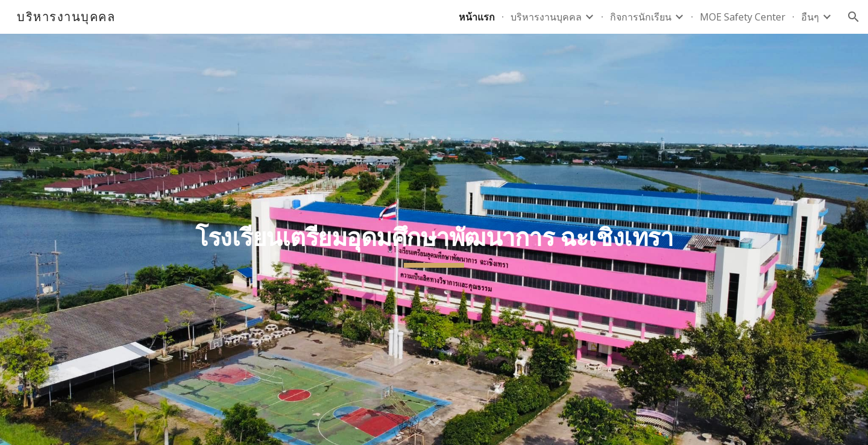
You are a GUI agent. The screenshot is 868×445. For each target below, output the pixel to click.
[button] (854, 17)
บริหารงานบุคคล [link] (546, 17)
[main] (434, 239)
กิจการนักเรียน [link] (641, 17)
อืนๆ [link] (810, 17)
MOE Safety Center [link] (743, 17)
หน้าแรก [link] (477, 17)
